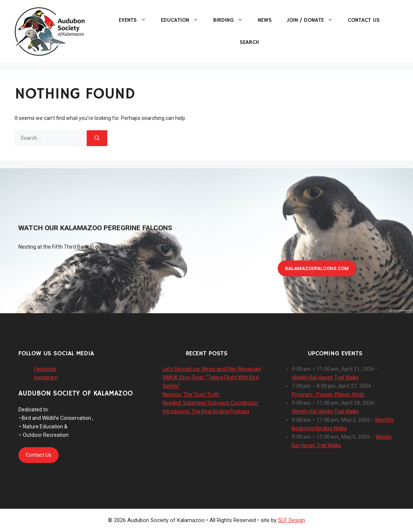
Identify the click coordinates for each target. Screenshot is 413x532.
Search (249, 42)
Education (183, 20)
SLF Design (291, 520)
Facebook (45, 369)
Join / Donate (313, 20)
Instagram (46, 377)
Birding (232, 20)
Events (136, 20)
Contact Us (364, 20)
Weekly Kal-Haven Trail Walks (325, 377)
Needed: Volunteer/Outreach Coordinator (211, 403)
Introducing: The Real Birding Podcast (206, 411)
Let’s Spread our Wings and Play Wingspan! (212, 369)
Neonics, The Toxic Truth (191, 394)
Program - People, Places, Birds (328, 394)
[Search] (97, 138)
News (265, 20)
